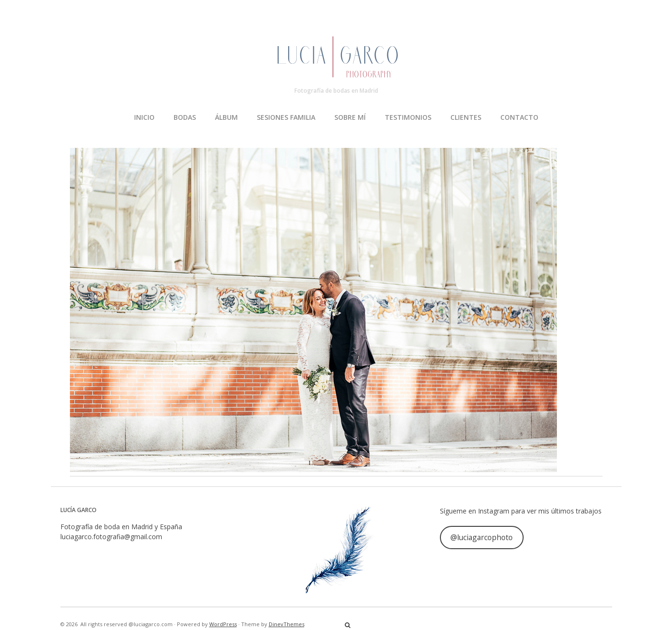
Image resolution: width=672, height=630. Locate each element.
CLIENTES (466, 117)
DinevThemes (287, 624)
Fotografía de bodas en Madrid (336, 91)
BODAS (185, 117)
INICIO (144, 117)
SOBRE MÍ (350, 117)
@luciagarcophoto (482, 537)
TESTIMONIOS (408, 117)
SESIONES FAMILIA (286, 117)
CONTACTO (519, 117)
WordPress (223, 624)
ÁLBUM (226, 117)
